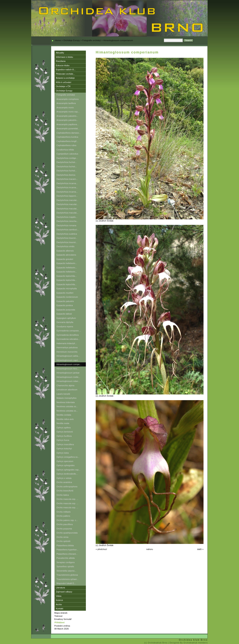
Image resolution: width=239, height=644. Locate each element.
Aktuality (60, 53)
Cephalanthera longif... (67, 141)
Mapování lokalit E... (66, 583)
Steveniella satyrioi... (66, 571)
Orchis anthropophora (67, 487)
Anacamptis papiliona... (68, 124)
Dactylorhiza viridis (65, 246)
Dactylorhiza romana (66, 225)
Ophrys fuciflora (64, 436)
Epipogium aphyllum (66, 318)
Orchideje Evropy (72, 40)
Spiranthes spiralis (65, 566)
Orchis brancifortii (65, 491)
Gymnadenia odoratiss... (68, 339)
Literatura (60, 588)
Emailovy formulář (63, 619)
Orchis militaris (64, 512)
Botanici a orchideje (65, 78)
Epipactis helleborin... (67, 263)
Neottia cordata (64, 415)
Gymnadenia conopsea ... (69, 331)
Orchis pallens (63, 516)
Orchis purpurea (64, 529)
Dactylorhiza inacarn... (67, 179)
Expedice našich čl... (66, 70)
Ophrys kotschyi (64, 449)
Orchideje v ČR (63, 86)
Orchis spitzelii (63, 541)
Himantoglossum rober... (68, 381)
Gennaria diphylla (65, 322)
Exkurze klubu (63, 65)
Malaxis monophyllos (66, 398)
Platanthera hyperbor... (67, 550)
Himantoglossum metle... (68, 377)
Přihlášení (60, 622)
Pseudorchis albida (66, 558)
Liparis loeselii (63, 394)
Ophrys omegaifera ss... (68, 457)
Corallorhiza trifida (65, 150)
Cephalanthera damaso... (69, 133)
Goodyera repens (65, 327)
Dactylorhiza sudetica (67, 234)
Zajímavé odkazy (64, 592)
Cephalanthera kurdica (67, 137)
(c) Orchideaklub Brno (156, 643)
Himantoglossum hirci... (68, 369)
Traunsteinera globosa (67, 575)
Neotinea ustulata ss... (67, 406)
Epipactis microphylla (67, 289)
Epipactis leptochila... (67, 276)
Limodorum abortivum (67, 390)
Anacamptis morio (65, 108)
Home (58, 40)
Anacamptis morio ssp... (68, 112)
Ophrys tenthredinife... (67, 474)
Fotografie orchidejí (92, 40)
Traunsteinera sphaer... (68, 579)
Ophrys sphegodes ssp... (68, 470)
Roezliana (61, 61)
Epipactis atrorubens (66, 255)
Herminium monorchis (67, 352)
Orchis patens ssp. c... (67, 520)
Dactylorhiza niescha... (67, 221)
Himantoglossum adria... (68, 356)
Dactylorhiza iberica (66, 175)
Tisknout (58, 616)
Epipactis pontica (65, 305)
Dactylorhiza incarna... (67, 183)
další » (200, 549)
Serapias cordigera (65, 562)
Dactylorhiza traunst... (67, 238)
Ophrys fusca (63, 440)
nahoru (150, 549)
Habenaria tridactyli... (67, 343)
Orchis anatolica (64, 482)
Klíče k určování (64, 82)
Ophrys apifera (64, 428)
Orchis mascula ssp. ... (67, 499)
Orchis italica (63, 495)
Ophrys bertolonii (65, 432)
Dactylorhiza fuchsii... (67, 162)
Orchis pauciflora (65, 524)
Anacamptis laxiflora (66, 103)
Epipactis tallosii (64, 314)
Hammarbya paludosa (67, 347)
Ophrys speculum (65, 461)
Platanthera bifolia (65, 545)
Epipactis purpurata (66, 310)
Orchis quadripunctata (67, 533)
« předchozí (101, 549)
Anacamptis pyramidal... (68, 128)
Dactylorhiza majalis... (67, 217)
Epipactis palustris (65, 301)
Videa (59, 596)
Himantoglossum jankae (68, 373)
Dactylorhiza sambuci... (68, 230)
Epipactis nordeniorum (67, 297)
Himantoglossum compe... (69, 364)
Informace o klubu (64, 57)
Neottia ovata (63, 423)
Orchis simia (62, 537)
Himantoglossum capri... (68, 360)
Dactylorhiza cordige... (67, 158)
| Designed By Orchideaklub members (188, 643)
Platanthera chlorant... (67, 554)
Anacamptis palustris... (67, 116)
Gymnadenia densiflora (68, 335)
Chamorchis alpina (65, 385)
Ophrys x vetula (64, 478)
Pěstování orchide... (65, 74)
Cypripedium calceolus (67, 154)
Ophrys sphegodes (65, 465)
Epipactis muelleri (65, 293)
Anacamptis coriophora (68, 99)
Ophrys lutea (63, 453)
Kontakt (60, 609)
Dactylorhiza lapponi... (67, 196)
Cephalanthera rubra (66, 145)
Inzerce (59, 600)
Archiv (59, 604)
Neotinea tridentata (66, 402)
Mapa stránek (61, 613)
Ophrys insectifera (65, 444)
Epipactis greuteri (65, 259)
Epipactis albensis (65, 251)
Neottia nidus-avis (65, 419)
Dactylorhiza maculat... (67, 200)
